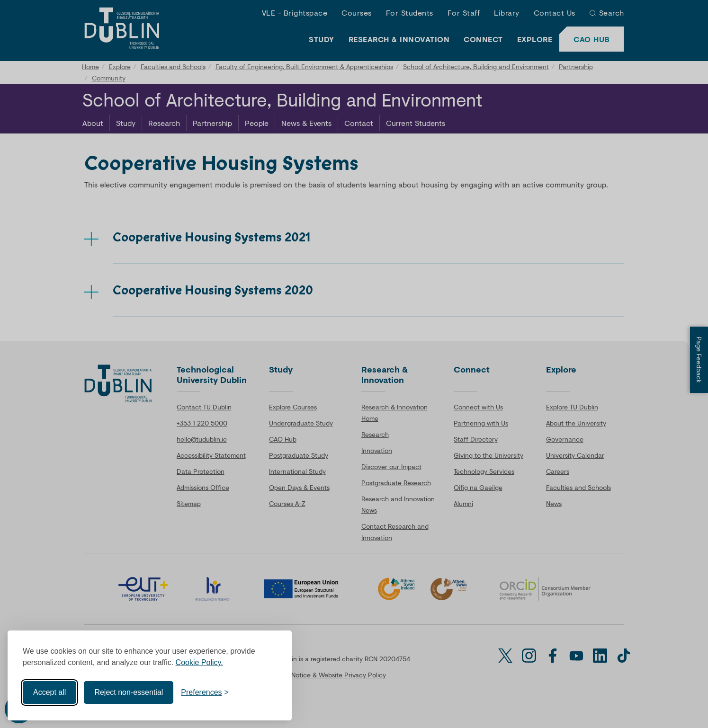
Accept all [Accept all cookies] (49, 692)
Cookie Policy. (199, 662)
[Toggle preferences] (205, 692)
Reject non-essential (129, 692)
